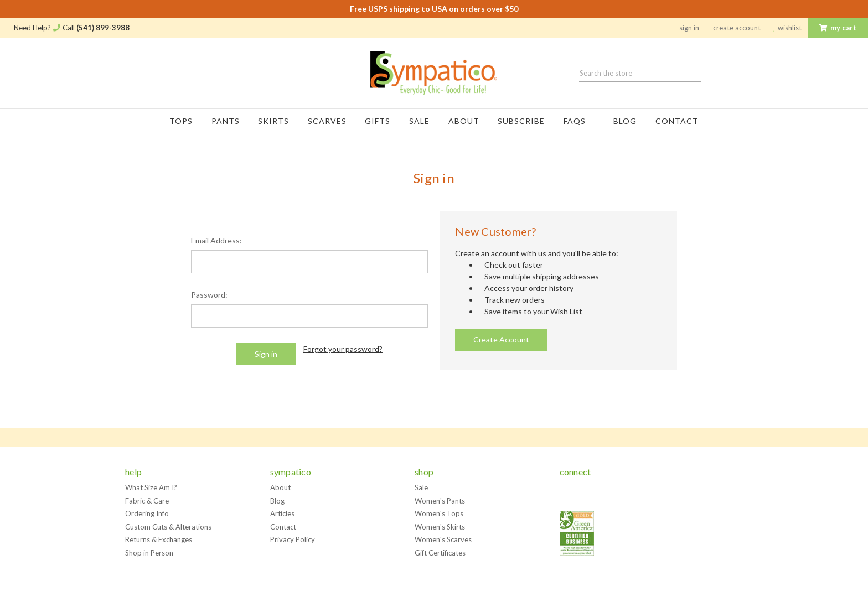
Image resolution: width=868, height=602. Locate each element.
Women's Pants (440, 501)
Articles (282, 513)
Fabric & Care (147, 501)
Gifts (378, 121)
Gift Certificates (440, 553)
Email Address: (216, 240)
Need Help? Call (72, 28)
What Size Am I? (151, 487)
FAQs (579, 121)
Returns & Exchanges (159, 539)
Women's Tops (439, 513)
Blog (625, 121)
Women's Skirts (440, 527)
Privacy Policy (293, 539)
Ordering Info (147, 513)
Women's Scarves (443, 539)
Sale (419, 121)
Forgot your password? (343, 349)
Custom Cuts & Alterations (168, 527)
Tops (181, 121)
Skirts (273, 121)
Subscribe (521, 121)
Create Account (737, 28)
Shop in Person (149, 553)
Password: (209, 295)
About (464, 121)
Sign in (689, 28)
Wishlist (787, 28)
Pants (226, 121)
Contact (677, 121)
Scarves (327, 121)
